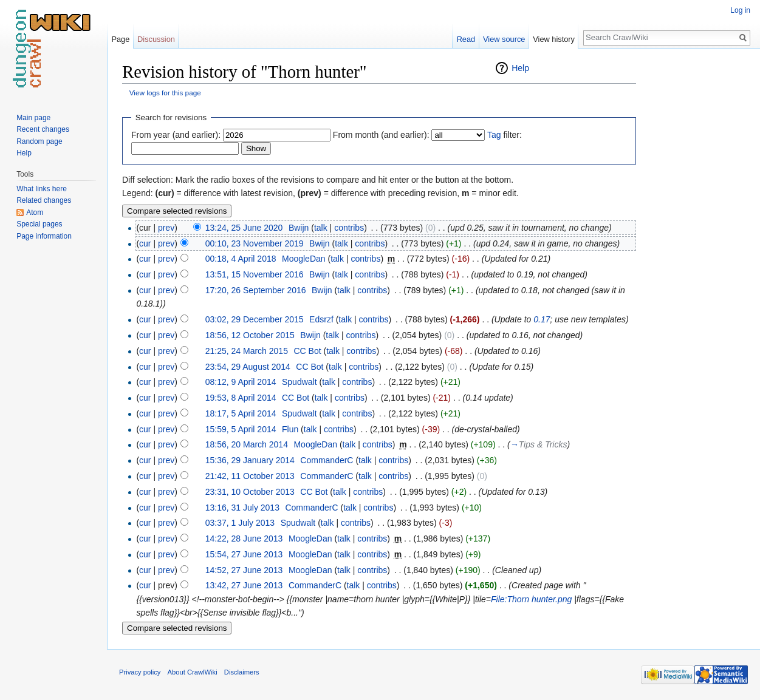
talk (321, 228)
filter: (505, 135)
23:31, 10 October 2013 (250, 492)
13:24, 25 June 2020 (244, 228)
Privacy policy (140, 672)
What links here (42, 189)
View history (554, 39)
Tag (494, 135)
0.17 (542, 319)
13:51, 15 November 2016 (255, 274)
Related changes (44, 200)
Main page (33, 118)
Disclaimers (242, 672)
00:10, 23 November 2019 (255, 243)
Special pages (39, 224)
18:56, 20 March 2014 (247, 444)
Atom (35, 212)
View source (504, 39)
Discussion (156, 39)
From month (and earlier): (381, 135)
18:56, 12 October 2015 (250, 335)
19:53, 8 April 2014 (241, 398)
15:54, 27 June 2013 (244, 554)
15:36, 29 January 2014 (250, 460)
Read (466, 39)
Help (520, 68)
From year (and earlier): (176, 135)
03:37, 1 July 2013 (240, 523)
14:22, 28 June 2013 (244, 539)
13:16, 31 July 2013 (242, 508)
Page (120, 39)
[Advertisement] (697, 243)
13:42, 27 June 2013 (244, 585)
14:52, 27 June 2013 (244, 570)
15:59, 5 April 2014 (241, 429)
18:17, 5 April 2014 (241, 413)
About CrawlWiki (193, 672)
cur (145, 243)
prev (166, 228)
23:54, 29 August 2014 (248, 367)
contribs (349, 228)
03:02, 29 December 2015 (255, 319)
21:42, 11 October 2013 (250, 476)
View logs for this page (165, 93)
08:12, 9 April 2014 (241, 382)
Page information (44, 236)
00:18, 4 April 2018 (241, 259)
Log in (740, 10)
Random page (39, 141)
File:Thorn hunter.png (531, 599)
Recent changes (43, 129)
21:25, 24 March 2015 (247, 351)
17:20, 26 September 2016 (256, 290)
